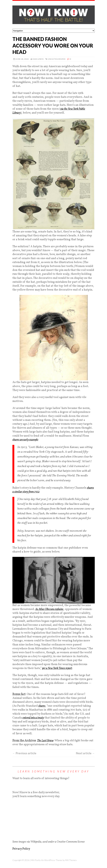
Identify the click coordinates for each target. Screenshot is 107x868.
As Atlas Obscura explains (49, 609)
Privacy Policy (21, 849)
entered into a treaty (33, 718)
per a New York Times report (57, 668)
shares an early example (25, 440)
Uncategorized (56, 59)
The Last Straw (45, 741)
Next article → (85, 753)
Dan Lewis (38, 59)
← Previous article (24, 753)
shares (42, 706)
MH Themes (71, 860)
